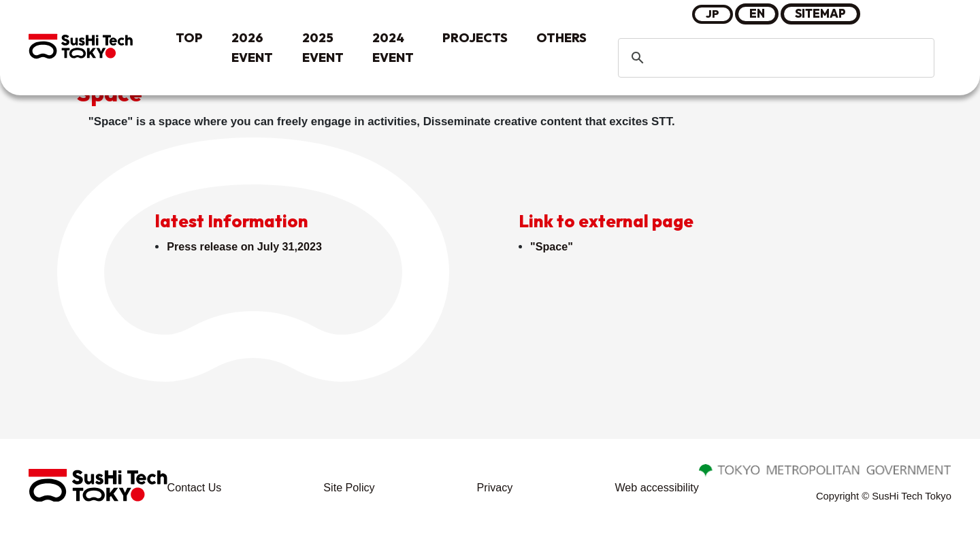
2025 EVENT (323, 48)
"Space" (553, 247)
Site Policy (349, 490)
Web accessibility (655, 490)
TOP (189, 38)
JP (713, 13)
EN (757, 13)
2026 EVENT (252, 48)
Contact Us (196, 490)
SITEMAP (821, 13)
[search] (774, 58)
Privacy (494, 490)
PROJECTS (475, 38)
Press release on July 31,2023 (248, 247)
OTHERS (561, 38)
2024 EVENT (393, 48)
